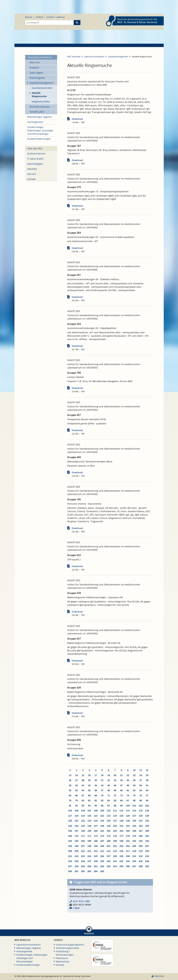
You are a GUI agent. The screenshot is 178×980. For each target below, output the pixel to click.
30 (96, 780)
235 (76, 861)
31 (102, 780)
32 (109, 780)
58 (109, 790)
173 (96, 836)
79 (77, 801)
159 (89, 831)
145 (83, 826)
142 (147, 821)
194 (147, 841)
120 (89, 816)
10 (134, 770)
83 (102, 801)
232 (141, 856)
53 (77, 790)
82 (96, 801)
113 (128, 811)
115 (141, 811)
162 (109, 831)
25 (147, 775)
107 (89, 811)
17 (96, 775)
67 (83, 796)
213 (102, 851)
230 (128, 856)
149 (109, 826)
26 (70, 780)
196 (76, 846)
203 (121, 846)
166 (134, 831)
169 (70, 836)
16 (89, 775)
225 (96, 856)
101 (134, 806)
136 (109, 821)
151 (121, 826)
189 (115, 841)
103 (147, 806)
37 (141, 780)
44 (102, 785)
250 (89, 866)
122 (102, 816)
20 (115, 775)
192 (134, 841)
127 (134, 816)
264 (96, 871)
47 (122, 785)
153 (134, 826)
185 (89, 841)
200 (102, 846)
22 (128, 775)
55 (89, 790)
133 (89, 821)
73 (122, 796)
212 (96, 851)
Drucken (158, 976)
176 (115, 836)
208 (70, 851)
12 (147, 770)
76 (141, 796)
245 (141, 861)
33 (115, 780)
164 (121, 831)
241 (115, 861)
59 (115, 790)
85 (115, 801)
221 (70, 856)
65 (70, 796)
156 (70, 831)
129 (147, 816)
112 (121, 811)
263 (89, 871)
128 (141, 816)
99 (122, 806)
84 (109, 801)
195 (70, 846)
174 (102, 836)
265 (102, 871)
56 (96, 790)
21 (122, 775)
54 (83, 790)
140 (134, 821)
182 (70, 841)
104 (70, 811)
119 (83, 816)
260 (70, 871)
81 (89, 801)
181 (147, 836)
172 (89, 836)
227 (109, 856)
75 (134, 796)
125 (121, 816)
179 (134, 836)
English (29, 17)
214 (109, 851)
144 (76, 826)
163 (115, 831)
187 (102, 841)
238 (96, 861)
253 (109, 866)
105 (76, 811)
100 (128, 806)
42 (89, 785)
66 (77, 796)
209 (76, 851)
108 (96, 811)
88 (134, 801)
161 (102, 831)
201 (109, 846)
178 (128, 836)
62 (134, 790)
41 (83, 785)
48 (128, 785)
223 (83, 856)
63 (141, 790)
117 (70, 816)
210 (83, 851)
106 (83, 811)
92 (77, 806)
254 (115, 866)
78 (70, 801)
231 (134, 856)
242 (121, 861)
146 (89, 826)
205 (134, 846)
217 (128, 851)
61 (128, 790)
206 (141, 846)
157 (76, 831)
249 (83, 866)
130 (70, 821)
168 (147, 831)
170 (76, 836)
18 (102, 775)
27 (77, 780)
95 (96, 806)
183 (76, 841)
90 (147, 801)
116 (147, 811)
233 (147, 856)
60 (122, 790)
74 (128, 796)
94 (89, 806)
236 (83, 861)
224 (89, 856)
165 (128, 831)
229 (121, 856)
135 (102, 821)
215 (115, 851)
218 (134, 851)
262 (83, 871)
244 (134, 861)
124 (115, 816)
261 (76, 871)
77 (147, 796)
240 (109, 861)
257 (134, 866)
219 (141, 851)
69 (96, 796)
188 (109, 841)
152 (128, 826)
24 (141, 775)
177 (121, 836)
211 (89, 851)
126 (128, 816)
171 (83, 836)
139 (128, 821)
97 (109, 806)
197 (83, 846)
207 (147, 846)
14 (77, 775)
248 (76, 866)
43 (96, 785)
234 (70, 861)
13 (70, 775)
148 (102, 826)
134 (96, 821)
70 (102, 796)
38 (147, 780)
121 (96, 816)
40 (77, 785)
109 (102, 811)
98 (115, 806)
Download (77, 119)
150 (115, 826)
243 (128, 861)
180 (141, 836)
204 (128, 846)
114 (134, 811)
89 (141, 801)
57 (102, 790)
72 (115, 796)
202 (115, 846)
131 (76, 821)
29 (89, 780)
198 (89, 846)
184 (83, 841)
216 (121, 851)
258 (141, 866)
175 (109, 836)
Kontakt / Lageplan (56, 17)
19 (109, 775)
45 (109, 785)
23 (134, 775)
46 (115, 785)
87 (128, 801)
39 (70, 785)
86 (122, 801)
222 (76, 856)
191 (128, 841)
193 (141, 841)
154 (141, 826)
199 (96, 846)
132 (83, 821)
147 (96, 826)
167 (141, 831)
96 (102, 806)
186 (96, 841)
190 (121, 841)
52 (70, 790)
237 (89, 861)
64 (147, 790)
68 (89, 796)
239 (102, 861)
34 (122, 780)
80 (83, 801)
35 (128, 780)
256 (128, 866)
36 (134, 780)
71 (109, 796)
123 (109, 816)
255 (121, 866)
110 (109, 811)
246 (147, 861)
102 (141, 806)
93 (83, 806)
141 (141, 821)
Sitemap (40, 17)
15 (83, 775)
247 (70, 866)
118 (76, 816)
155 (147, 826)
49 (134, 785)
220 (147, 851)
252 (102, 866)
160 (96, 831)
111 (115, 811)
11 (141, 770)
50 (141, 785)
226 (102, 856)
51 (147, 785)
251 (96, 866)
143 (70, 826)
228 (115, 856)
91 (70, 806)
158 (83, 831)
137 (115, 821)
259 (147, 866)
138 (121, 821)
